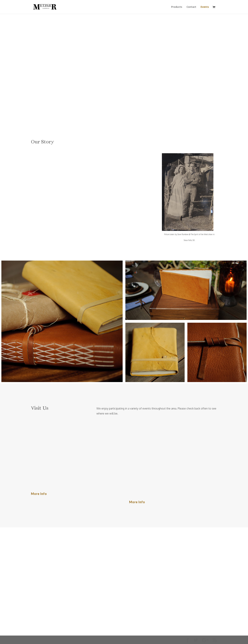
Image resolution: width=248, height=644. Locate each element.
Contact (191, 7)
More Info (39, 494)
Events (205, 7)
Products (177, 7)
